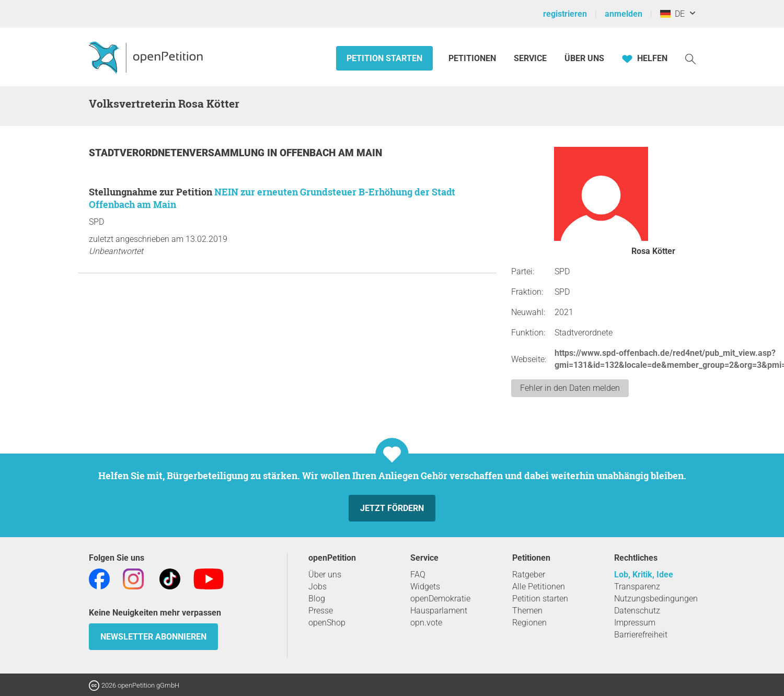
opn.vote (426, 623)
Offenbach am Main (331, 153)
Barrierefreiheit (641, 635)
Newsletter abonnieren (153, 637)
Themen (527, 611)
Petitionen (473, 58)
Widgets (425, 587)
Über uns (325, 575)
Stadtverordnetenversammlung (178, 153)
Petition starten (384, 58)
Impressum (635, 623)
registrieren (565, 14)
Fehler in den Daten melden (570, 388)
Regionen (529, 623)
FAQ (418, 575)
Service (530, 58)
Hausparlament (439, 611)
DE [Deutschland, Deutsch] (672, 14)
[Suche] (690, 58)
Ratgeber (529, 575)
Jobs (318, 587)
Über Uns (584, 58)
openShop (327, 623)
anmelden (624, 14)
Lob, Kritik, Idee (644, 575)
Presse (321, 611)
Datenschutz (637, 611)
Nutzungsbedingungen (656, 599)
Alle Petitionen (539, 587)
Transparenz (637, 587)
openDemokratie (440, 599)
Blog (317, 599)
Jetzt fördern (392, 508)
